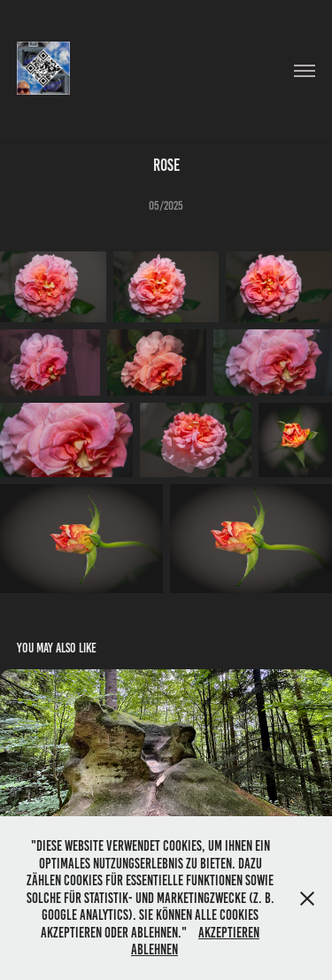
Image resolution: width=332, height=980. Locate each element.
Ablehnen (154, 949)
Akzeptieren (229, 933)
